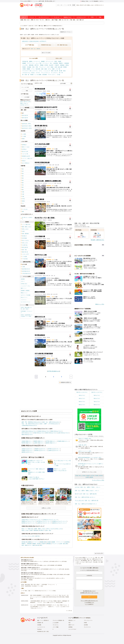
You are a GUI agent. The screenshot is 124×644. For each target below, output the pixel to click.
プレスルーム (56, 625)
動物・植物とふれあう (40, 529)
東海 (46, 20)
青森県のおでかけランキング (29, 521)
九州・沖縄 (79, 20)
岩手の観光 (64, 561)
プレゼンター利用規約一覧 (58, 620)
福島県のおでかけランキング (59, 523)
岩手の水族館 (67, 575)
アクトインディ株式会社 (85, 618)
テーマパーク (37, 61)
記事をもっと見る (46, 508)
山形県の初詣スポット (39, 443)
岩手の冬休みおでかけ (27, 433)
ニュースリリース (41, 627)
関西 (60, 20)
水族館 (59, 61)
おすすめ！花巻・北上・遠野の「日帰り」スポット (88, 487)
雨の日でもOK (83, 5)
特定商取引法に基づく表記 (43, 632)
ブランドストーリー (88, 620)
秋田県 (101, 476)
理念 (70, 623)
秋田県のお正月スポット (41, 450)
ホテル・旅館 (51, 69)
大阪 (62, 20)
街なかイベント (24, 297)
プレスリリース (87, 627)
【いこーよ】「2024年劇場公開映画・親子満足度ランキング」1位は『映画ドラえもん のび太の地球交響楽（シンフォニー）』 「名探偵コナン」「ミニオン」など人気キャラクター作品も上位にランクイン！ (50, 607)
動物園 (43, 61)
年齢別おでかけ (67, 17)
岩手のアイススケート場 (42, 578)
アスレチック (42, 67)
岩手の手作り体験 (33, 565)
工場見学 (57, 65)
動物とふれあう (91, 5)
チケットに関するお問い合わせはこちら (89, 601)
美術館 (24, 67)
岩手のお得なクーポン (26, 569)
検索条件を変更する (65, 382)
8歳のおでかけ (82, 405)
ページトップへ (99, 553)
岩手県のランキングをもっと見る (89, 472)
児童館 (24, 69)
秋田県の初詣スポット (27, 443)
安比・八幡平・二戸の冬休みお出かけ (50, 424)
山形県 (87, 477)
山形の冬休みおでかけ (63, 433)
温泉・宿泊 (48, 530)
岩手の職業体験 (59, 565)
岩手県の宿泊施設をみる (54, 371)
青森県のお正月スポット (41, 449)
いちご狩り (25, 65)
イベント (32, 17)
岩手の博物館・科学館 (51, 575)
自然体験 (23, 279)
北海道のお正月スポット (28, 449)
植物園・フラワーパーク (28, 63)
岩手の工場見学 (24, 565)
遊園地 (31, 61)
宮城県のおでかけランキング (59, 521)
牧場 (56, 61)
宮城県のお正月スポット (28, 450)
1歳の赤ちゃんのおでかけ (97, 392)
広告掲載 (39, 625)
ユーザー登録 (24, 591)
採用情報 (70, 627)
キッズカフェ (54, 73)
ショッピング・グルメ (26, 286)
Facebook (39, 629)
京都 (65, 20)
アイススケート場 (27, 71)
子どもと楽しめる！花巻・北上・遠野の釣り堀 (87, 501)
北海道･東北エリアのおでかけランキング (32, 520)
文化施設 (29, 67)
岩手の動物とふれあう (42, 565)
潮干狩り (37, 65)
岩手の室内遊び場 (35, 575)
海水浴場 (38, 69)
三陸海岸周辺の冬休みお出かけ (29, 425)
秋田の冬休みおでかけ (51, 433)
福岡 (83, 20)
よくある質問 (56, 623)
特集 (100, 17)
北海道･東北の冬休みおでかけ (29, 431)
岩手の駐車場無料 (45, 569)
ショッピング (47, 71)
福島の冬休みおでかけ (27, 434)
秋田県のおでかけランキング (29, 523)
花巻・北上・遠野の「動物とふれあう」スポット (87, 491)
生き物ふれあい (24, 284)
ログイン (102, 1)
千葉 (40, 20)
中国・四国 (72, 20)
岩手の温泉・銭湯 (25, 578)
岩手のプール (58, 561)
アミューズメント (46, 73)
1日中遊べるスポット (100, 5)
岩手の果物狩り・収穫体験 (27, 580)
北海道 (28, 20)
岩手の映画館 (43, 575)
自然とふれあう (25, 530)
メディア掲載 (56, 627)
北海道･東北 (78, 476)
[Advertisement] (54, 310)
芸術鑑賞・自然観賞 (25, 291)
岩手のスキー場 (33, 578)
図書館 (28, 69)
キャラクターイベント (26, 302)
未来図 (85, 623)
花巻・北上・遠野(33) (36, 49)
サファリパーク (50, 61)
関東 (32, 20)
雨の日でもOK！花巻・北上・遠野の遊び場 (86, 494)
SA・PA (61, 73)
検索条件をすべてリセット (66, 32)
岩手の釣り (46, 561)
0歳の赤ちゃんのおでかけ (82, 392)
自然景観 (56, 63)
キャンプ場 (38, 63)
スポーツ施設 (50, 67)
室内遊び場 (25, 61)
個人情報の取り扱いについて (89, 591)
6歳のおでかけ (82, 402)
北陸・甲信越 (54, 20)
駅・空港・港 (26, 75)
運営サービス (71, 625)
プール (33, 69)
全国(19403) (25, 41)
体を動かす (42, 530)
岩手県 (92, 476)
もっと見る (68, 611)
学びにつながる (51, 529)
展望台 (67, 65)
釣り (51, 63)
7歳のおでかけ (97, 402)
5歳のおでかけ (97, 398)
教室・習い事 (54, 71)
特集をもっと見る (100, 304)
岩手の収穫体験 (51, 565)
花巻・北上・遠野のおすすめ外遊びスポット (86, 504)
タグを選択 (27, 97)
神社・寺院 (35, 67)
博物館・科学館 (44, 65)
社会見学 (51, 65)
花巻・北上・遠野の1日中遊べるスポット (85, 497)
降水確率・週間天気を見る (98, 240)
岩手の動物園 (31, 561)
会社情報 (86, 625)
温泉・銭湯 (44, 69)
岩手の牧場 (52, 561)
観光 (64, 71)
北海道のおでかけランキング (50, 520)
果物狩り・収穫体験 (64, 63)
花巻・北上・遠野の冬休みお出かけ (51, 422)
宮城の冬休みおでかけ (39, 433)
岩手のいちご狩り (60, 578)
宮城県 (97, 476)
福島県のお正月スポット (28, 452)
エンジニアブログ (72, 629)
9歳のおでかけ (97, 405)
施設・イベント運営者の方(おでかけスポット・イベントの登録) (42, 591)
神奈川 (37, 20)
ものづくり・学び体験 (26, 295)
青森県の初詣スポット (39, 441)
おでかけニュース (81, 17)
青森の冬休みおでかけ (56, 431)
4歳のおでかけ (82, 398)
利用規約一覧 (40, 623)
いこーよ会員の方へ (89, 604)
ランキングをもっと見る (98, 480)
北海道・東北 (23, 20)
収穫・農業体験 (34, 530)
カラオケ (38, 73)
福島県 (91, 477)
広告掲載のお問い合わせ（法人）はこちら (89, 593)
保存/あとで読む (84, 1)
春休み (78, 5)
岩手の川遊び (24, 571)
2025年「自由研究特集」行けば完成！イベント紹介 (27, 316)
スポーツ (23, 281)
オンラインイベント (44, 17)
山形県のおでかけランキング (44, 523)
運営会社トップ (72, 620)
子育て (92, 17)
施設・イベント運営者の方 (43, 620)
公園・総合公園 (58, 67)
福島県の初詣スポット (51, 443)
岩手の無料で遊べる (36, 569)
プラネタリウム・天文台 (28, 73)
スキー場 (58, 69)
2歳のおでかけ (82, 395)
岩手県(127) (43, 41)
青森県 (88, 476)
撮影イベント (24, 288)
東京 (35, 20)
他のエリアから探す (46, 53)
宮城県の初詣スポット (63, 441)
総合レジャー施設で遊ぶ (28, 529)
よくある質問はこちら (89, 602)
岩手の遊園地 (24, 561)
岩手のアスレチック (54, 569)
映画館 (65, 67)
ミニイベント (24, 300)
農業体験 (31, 65)
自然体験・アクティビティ (49, 75)
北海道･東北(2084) (34, 41)
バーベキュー (46, 63)
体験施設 (62, 65)
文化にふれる (59, 529)
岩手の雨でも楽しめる (26, 575)
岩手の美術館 (60, 575)
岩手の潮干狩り (52, 578)
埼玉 (43, 20)
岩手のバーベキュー (39, 561)
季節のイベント (24, 293)
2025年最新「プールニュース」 (27, 312)
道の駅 (61, 71)
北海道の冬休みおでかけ (44, 431)
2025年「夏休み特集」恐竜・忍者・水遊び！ (26, 308)
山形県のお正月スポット (54, 450)
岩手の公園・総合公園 (64, 569)
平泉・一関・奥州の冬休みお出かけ (30, 424)
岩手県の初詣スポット (51, 441)
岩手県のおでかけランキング (44, 521)
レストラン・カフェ (37, 71)
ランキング (57, 17)
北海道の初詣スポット (27, 441)
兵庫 (67, 20)
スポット (24, 17)
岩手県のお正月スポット (54, 449)
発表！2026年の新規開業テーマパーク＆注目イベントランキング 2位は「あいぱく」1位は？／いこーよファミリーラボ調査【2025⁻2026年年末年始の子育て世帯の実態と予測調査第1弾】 (50, 597)
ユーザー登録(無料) (94, 1)
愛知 (49, 20)
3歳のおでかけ (97, 395)
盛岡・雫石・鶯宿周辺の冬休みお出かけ (32, 422)
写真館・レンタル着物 (36, 75)
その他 (58, 75)
